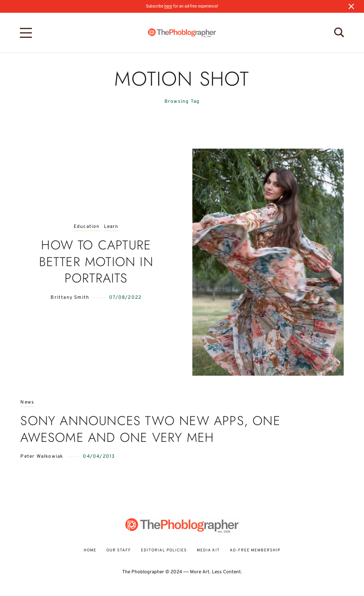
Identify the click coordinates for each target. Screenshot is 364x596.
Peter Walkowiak (42, 457)
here (168, 6)
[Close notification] (351, 6)
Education (87, 227)
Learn (111, 227)
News (27, 403)
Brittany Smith (70, 298)
